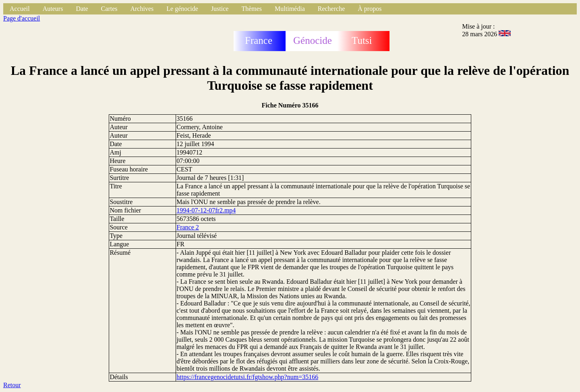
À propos (370, 9)
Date (82, 9)
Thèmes (252, 9)
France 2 (188, 227)
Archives (142, 9)
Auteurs (53, 9)
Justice (220, 9)
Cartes (109, 9)
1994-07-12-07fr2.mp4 (206, 210)
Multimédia (290, 9)
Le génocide (182, 9)
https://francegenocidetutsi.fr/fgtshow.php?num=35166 (247, 377)
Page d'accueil (22, 18)
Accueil (20, 9)
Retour (12, 385)
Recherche (331, 9)
